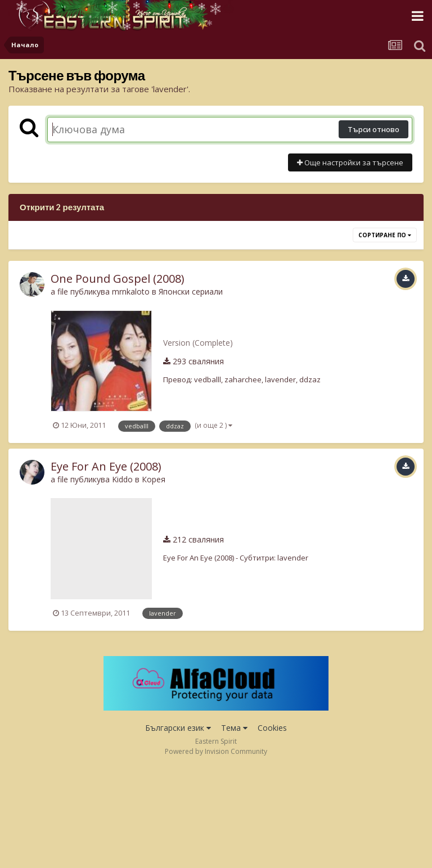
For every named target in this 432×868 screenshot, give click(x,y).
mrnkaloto (131, 291)
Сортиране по (385, 235)
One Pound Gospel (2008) (118, 279)
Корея (154, 479)
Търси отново (373, 129)
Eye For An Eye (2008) (106, 466)
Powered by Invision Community (216, 751)
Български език (178, 728)
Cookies (272, 728)
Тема (234, 728)
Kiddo (122, 479)
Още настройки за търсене (350, 162)
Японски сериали (191, 291)
